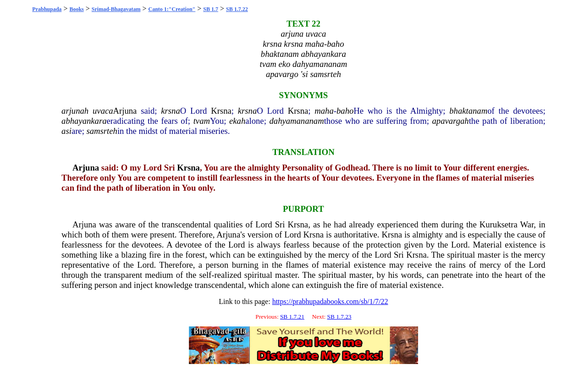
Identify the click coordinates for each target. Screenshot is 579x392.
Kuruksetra (499, 224)
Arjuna (125, 111)
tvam (202, 121)
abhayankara (84, 121)
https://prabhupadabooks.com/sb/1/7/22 (330, 301)
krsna (170, 111)
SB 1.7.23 (339, 317)
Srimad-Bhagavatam (116, 9)
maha (324, 111)
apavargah (451, 121)
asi (66, 131)
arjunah (75, 111)
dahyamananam (296, 121)
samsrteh (102, 131)
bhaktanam (468, 111)
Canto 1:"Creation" (172, 9)
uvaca (103, 111)
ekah (237, 121)
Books (76, 9)
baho (345, 111)
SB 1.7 (211, 9)
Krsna (221, 111)
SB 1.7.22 (237, 9)
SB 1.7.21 (292, 317)
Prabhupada (47, 9)
